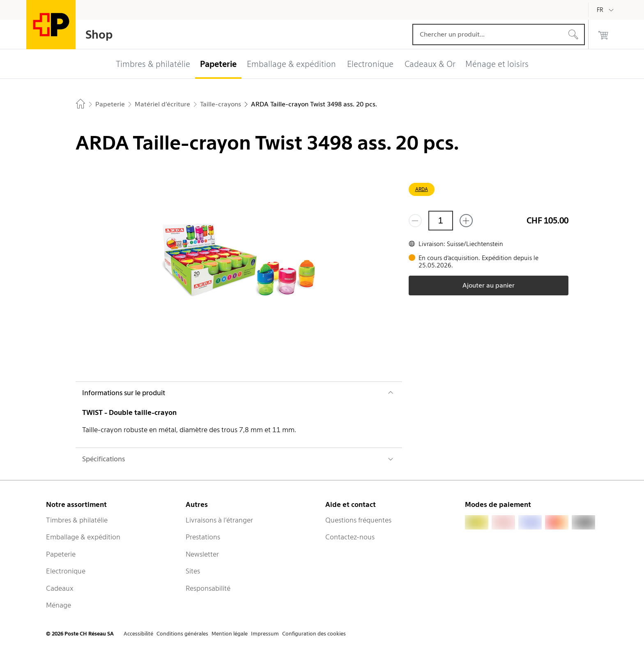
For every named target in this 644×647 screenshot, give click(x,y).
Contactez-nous (350, 537)
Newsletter (202, 554)
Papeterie (61, 554)
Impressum (265, 634)
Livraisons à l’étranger (219, 520)
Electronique (66, 571)
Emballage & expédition (83, 537)
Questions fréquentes (358, 520)
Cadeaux (60, 588)
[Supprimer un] (415, 221)
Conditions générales (182, 634)
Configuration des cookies (314, 634)
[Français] (606, 10)
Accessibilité (138, 634)
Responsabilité (208, 588)
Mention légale (230, 634)
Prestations (203, 537)
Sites (193, 571)
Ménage (59, 605)
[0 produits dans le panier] (603, 35)
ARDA (422, 189)
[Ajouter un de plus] (466, 221)
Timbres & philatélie (77, 520)
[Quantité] (441, 221)
